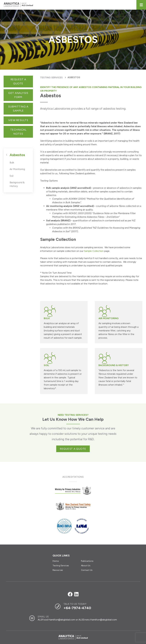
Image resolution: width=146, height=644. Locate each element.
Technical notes (18, 132)
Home (56, 561)
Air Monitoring (17, 169)
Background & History (17, 184)
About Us (86, 566)
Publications (87, 561)
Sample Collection (94, 251)
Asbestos (74, 77)
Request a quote (73, 449)
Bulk (12, 163)
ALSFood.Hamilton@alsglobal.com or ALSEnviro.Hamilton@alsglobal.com (77, 620)
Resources (58, 570)
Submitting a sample (18, 109)
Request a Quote (18, 81)
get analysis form (18, 95)
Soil (12, 176)
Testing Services (51, 78)
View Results (18, 120)
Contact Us (87, 570)
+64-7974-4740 (77, 608)
